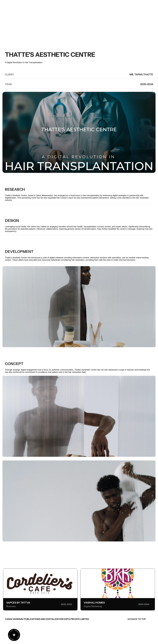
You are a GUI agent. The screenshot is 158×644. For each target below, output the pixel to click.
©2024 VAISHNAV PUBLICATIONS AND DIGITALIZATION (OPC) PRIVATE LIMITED (47, 619)
